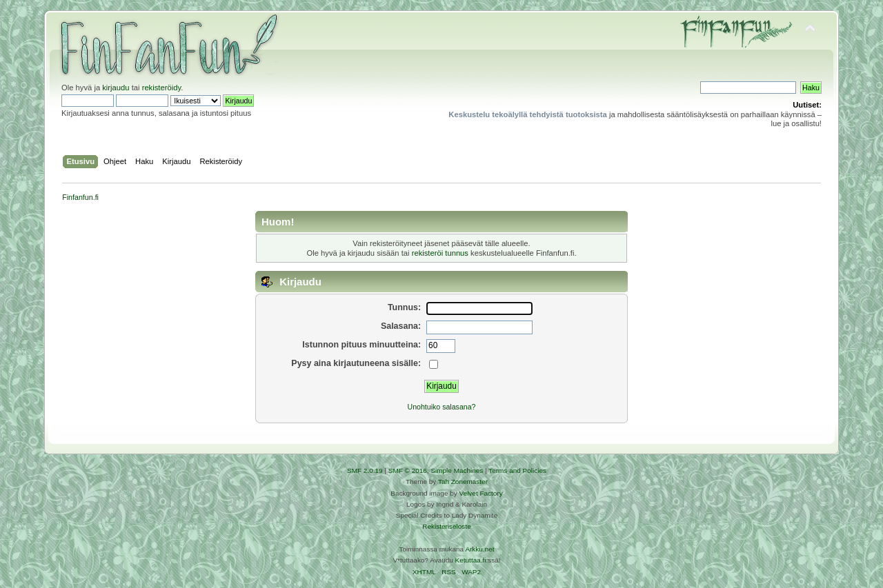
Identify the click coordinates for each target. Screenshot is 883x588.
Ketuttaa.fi (471, 560)
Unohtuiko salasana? (442, 407)
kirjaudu (116, 88)
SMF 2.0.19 (365, 470)
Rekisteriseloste (446, 526)
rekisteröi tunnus (440, 253)
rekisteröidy (162, 88)
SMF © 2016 (408, 470)
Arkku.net (479, 549)
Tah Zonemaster (463, 481)
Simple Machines (457, 470)
